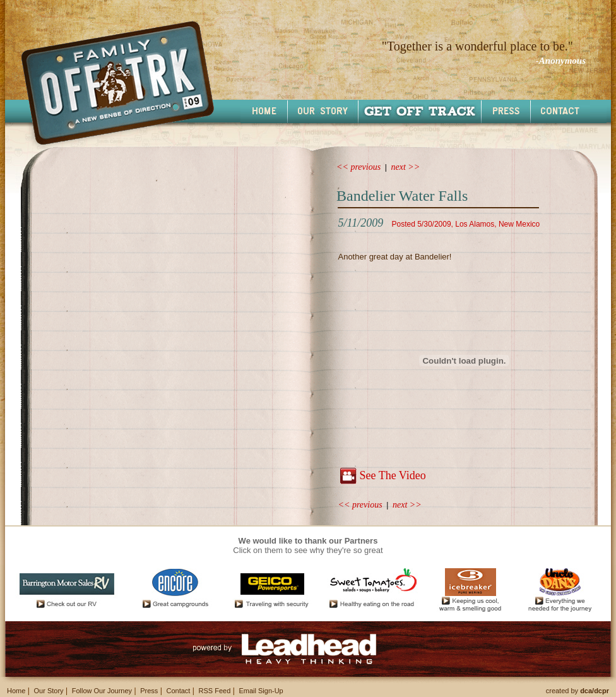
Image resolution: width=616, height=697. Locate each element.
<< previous (358, 167)
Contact (178, 691)
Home (16, 691)
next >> (406, 167)
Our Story (48, 691)
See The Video (392, 475)
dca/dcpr (595, 691)
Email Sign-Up (261, 691)
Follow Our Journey (102, 691)
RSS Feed (215, 691)
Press (149, 691)
